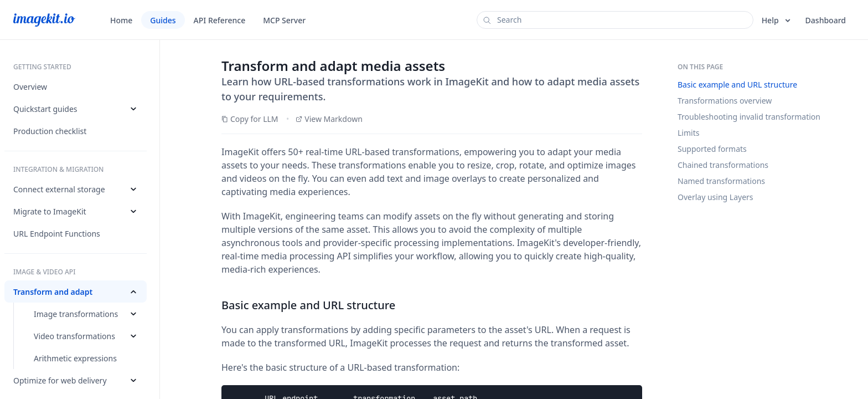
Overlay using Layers (715, 197)
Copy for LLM (250, 119)
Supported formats (712, 149)
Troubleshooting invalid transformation (749, 117)
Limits (688, 133)
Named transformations (721, 181)
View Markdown (329, 119)
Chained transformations (723, 165)
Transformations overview (725, 101)
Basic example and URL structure (737, 85)
